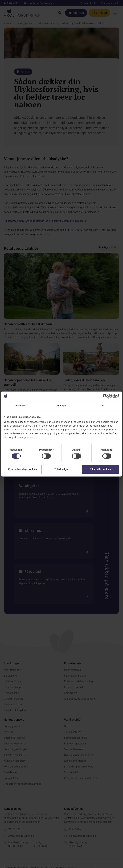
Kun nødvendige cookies (23, 469)
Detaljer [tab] (61, 406)
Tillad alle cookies (100, 469)
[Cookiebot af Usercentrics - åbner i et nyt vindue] (105, 396)
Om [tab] (102, 406)
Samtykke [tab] (21, 406)
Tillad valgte (61, 469)
